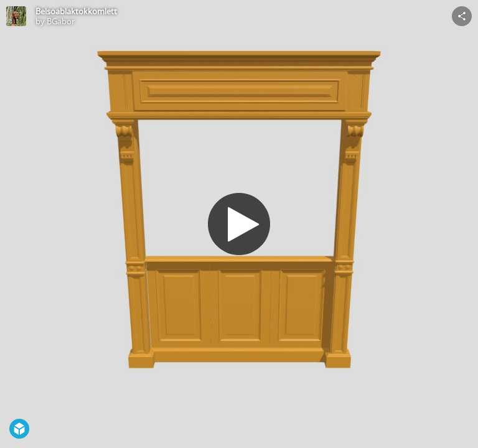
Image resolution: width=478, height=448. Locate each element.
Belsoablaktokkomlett (76, 11)
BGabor (61, 21)
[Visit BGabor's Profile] (16, 16)
